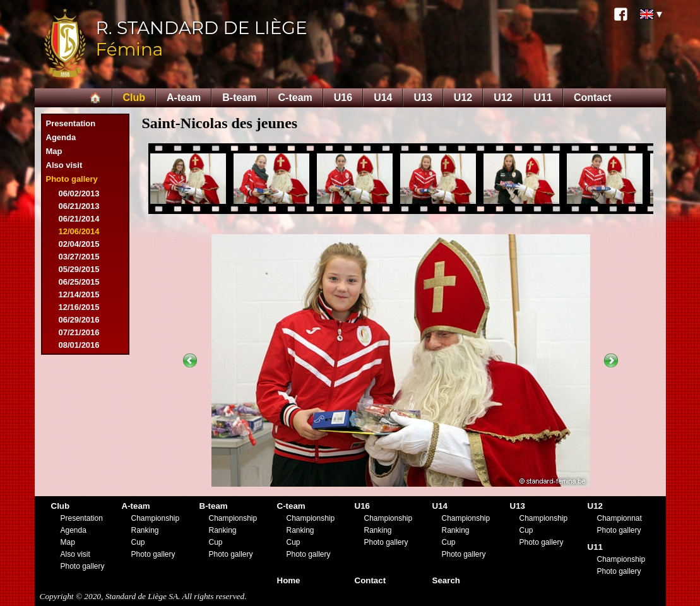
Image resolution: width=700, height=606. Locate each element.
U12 (463, 98)
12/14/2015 (79, 294)
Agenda (61, 137)
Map (54, 151)
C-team (295, 98)
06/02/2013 (79, 193)
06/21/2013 (79, 206)
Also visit (64, 165)
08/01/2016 (79, 345)
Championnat (620, 518)
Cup (138, 542)
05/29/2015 (79, 269)
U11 (543, 98)
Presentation (71, 123)
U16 (343, 98)
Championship (156, 518)
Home (289, 580)
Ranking (145, 530)
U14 (383, 98)
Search (446, 580)
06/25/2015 (79, 282)
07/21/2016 (79, 332)
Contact (593, 98)
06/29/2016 (79, 320)
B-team (239, 98)
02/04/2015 (79, 244)
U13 (423, 98)
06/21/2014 (79, 219)
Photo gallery (72, 179)
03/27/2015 (79, 257)
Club (134, 98)
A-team (184, 98)
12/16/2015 (79, 307)
